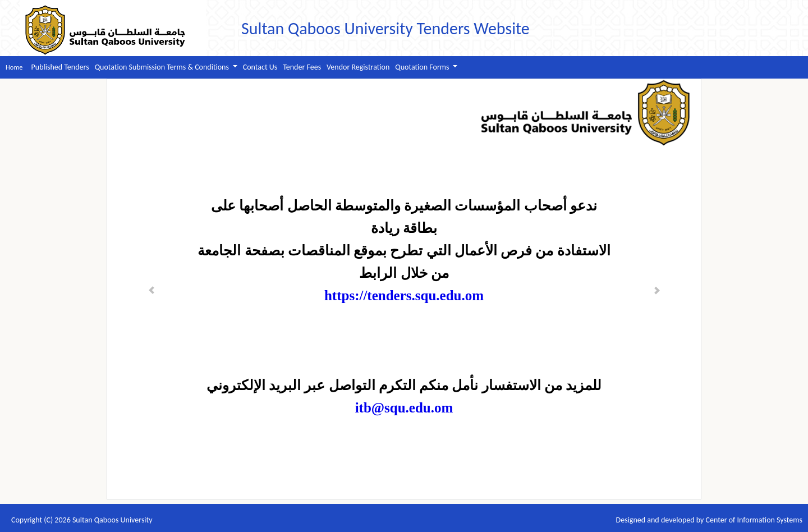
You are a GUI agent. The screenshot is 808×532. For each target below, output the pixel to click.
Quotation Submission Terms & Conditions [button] (163, 67)
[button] (152, 289)
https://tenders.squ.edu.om (404, 295)
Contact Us (260, 67)
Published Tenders (60, 67)
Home (14, 67)
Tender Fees (302, 67)
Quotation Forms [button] (423, 67)
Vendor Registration (358, 67)
